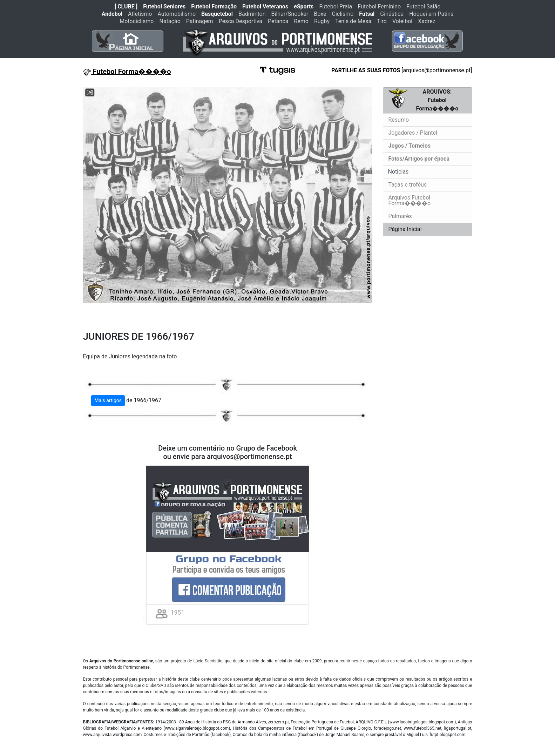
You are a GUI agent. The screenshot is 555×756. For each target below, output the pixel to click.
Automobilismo (177, 14)
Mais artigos (108, 400)
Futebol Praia (336, 6)
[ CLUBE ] (126, 6)
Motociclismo (137, 21)
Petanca (278, 21)
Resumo (399, 120)
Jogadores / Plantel (413, 133)
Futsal (367, 14)
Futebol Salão (423, 6)
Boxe (320, 14)
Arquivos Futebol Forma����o (410, 200)
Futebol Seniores (164, 6)
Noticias (398, 172)
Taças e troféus (408, 185)
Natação (170, 21)
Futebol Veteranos (265, 6)
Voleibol (402, 21)
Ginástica (392, 14)
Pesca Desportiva (241, 21)
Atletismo (140, 14)
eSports (304, 6)
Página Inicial (405, 229)
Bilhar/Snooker (290, 14)
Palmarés (400, 216)
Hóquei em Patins (431, 14)
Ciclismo (343, 14)
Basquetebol (217, 14)
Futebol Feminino (379, 6)
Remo (301, 21)
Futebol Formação (214, 6)
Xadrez (427, 21)
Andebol (112, 14)
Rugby (322, 21)
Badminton (252, 14)
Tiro (382, 21)
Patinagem (200, 21)
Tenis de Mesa (353, 21)
